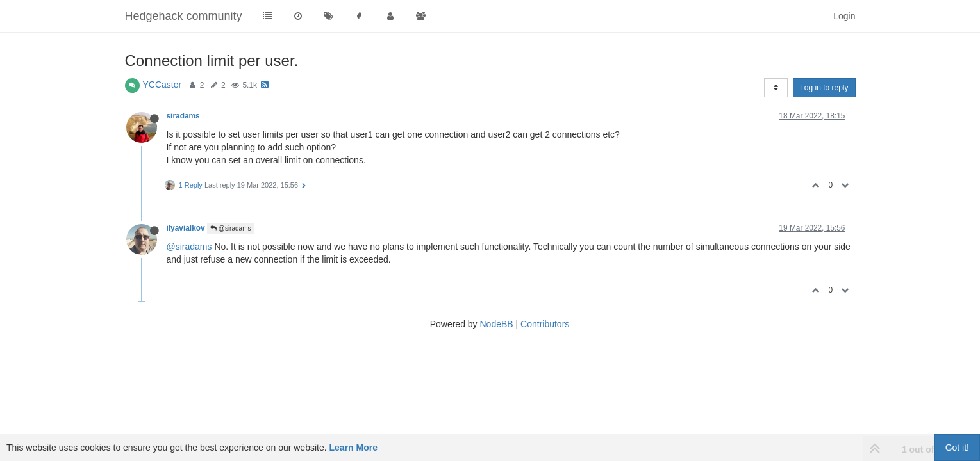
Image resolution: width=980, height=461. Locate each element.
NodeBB (496, 324)
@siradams (231, 228)
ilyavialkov (186, 228)
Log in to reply (824, 88)
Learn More (353, 448)
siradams (183, 116)
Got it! (957, 448)
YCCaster (162, 85)
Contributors (545, 324)
